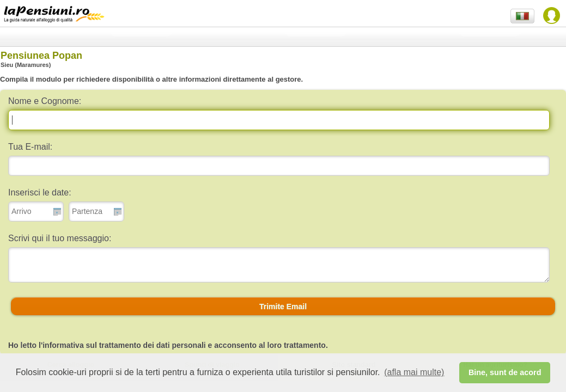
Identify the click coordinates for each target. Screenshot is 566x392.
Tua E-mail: (30, 147)
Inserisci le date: (40, 192)
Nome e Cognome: (45, 101)
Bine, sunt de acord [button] (505, 372)
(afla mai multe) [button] (414, 372)
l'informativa (61, 345)
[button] (283, 307)
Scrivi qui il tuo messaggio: (60, 238)
